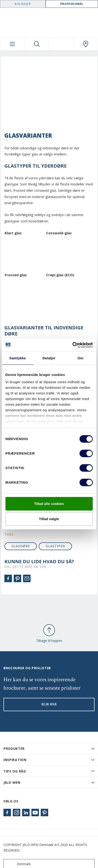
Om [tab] (80, 358)
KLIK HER (49, 704)
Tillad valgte (49, 519)
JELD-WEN (12, 782)
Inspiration (15, 760)
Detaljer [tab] (49, 358)
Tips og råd (15, 771)
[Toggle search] (37, 44)
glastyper (55, 546)
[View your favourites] (61, 44)
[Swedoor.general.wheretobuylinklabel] (86, 44)
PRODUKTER (14, 748)
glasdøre (21, 546)
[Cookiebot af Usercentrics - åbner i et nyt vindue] (72, 345)
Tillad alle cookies (49, 504)
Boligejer (23, 4)
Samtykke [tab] (18, 358)
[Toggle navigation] (12, 44)
